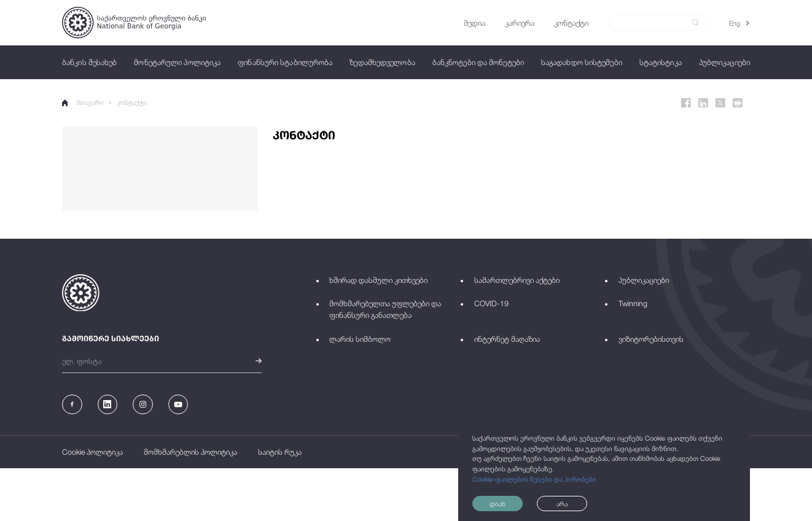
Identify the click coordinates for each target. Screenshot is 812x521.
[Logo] (134, 22)
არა (562, 504)
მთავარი (83, 102)
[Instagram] (143, 405)
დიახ (498, 504)
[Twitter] (720, 103)
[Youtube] (178, 405)
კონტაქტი (132, 102)
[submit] (696, 23)
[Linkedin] (703, 103)
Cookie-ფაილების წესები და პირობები (534, 479)
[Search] (653, 23)
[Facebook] (686, 103)
